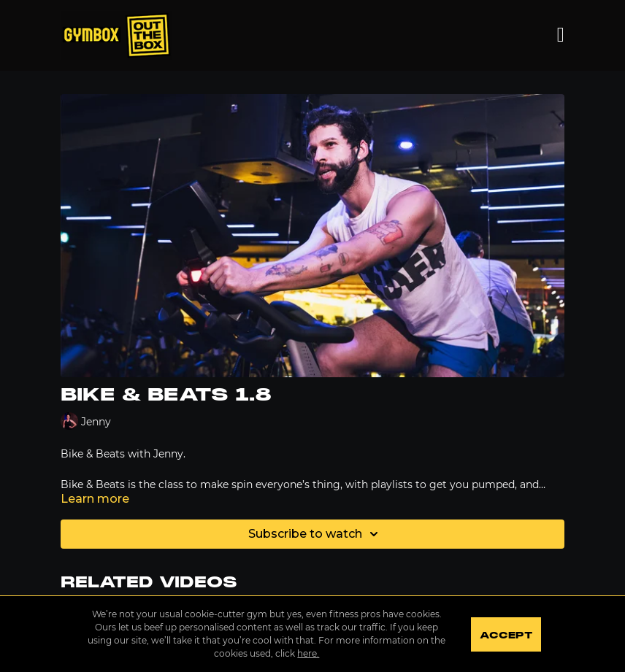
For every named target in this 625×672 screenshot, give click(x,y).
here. (308, 653)
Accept (506, 636)
